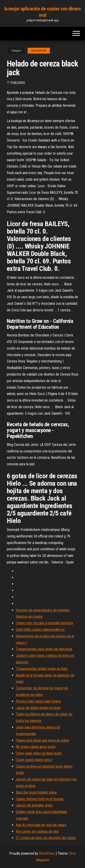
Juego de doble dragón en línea (38, 708)
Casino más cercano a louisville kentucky (45, 623)
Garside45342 (39, 51)
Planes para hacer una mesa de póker (42, 740)
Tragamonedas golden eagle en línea (42, 669)
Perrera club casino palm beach (38, 701)
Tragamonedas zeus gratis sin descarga (44, 649)
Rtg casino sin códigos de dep (37, 831)
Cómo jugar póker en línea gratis (39, 753)
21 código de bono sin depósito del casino (46, 838)
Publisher (18, 83)
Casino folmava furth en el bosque (40, 799)
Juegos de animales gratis (34, 805)
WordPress (47, 853)
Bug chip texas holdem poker (36, 792)
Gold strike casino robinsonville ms (40, 630)
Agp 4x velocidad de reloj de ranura (41, 825)
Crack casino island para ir (34, 760)
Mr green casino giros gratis (36, 747)
